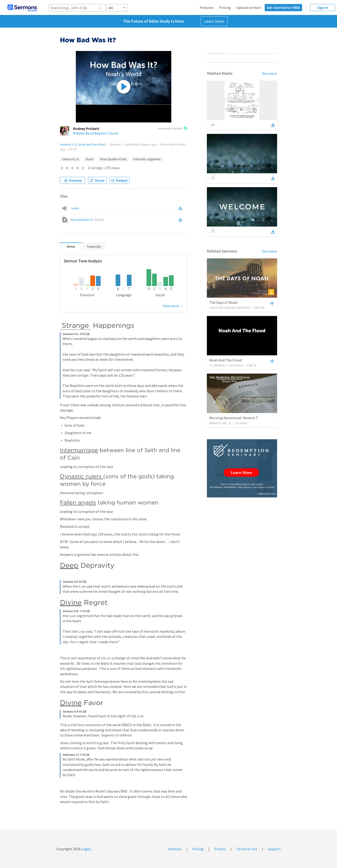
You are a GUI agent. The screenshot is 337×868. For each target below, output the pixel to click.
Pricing (225, 7)
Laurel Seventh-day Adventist (230, 307)
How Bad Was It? (87, 220)
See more (270, 73)
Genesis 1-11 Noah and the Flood (83, 144)
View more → (173, 306)
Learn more (214, 21)
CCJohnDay (217, 365)
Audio (75, 208)
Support (274, 849)
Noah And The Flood (225, 360)
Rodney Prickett (86, 129)
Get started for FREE (283, 7)
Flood (89, 159)
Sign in (323, 7)
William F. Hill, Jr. (220, 423)
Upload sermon (249, 7)
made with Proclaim (173, 129)
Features (207, 7)
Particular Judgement (147, 159)
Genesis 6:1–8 (70, 159)
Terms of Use (247, 849)
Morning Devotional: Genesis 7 (233, 418)
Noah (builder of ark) (113, 159)
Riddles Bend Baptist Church (96, 133)
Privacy (220, 849)
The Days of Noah (223, 302)
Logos (86, 849)
